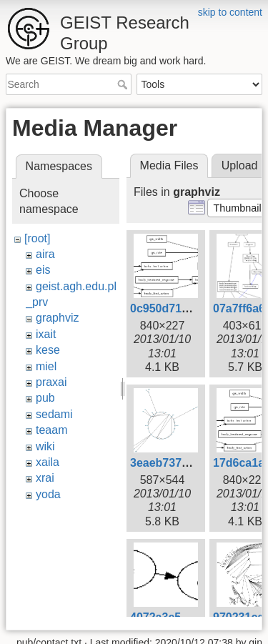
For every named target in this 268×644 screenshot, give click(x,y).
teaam (51, 430)
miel (46, 366)
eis (43, 270)
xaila (48, 462)
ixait (46, 334)
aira (45, 254)
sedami (54, 414)
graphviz (57, 318)
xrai (45, 478)
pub (45, 398)
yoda (48, 494)
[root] (37, 238)
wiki (45, 446)
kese (48, 350)
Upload (240, 165)
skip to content (230, 12)
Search (124, 84)
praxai (51, 382)
